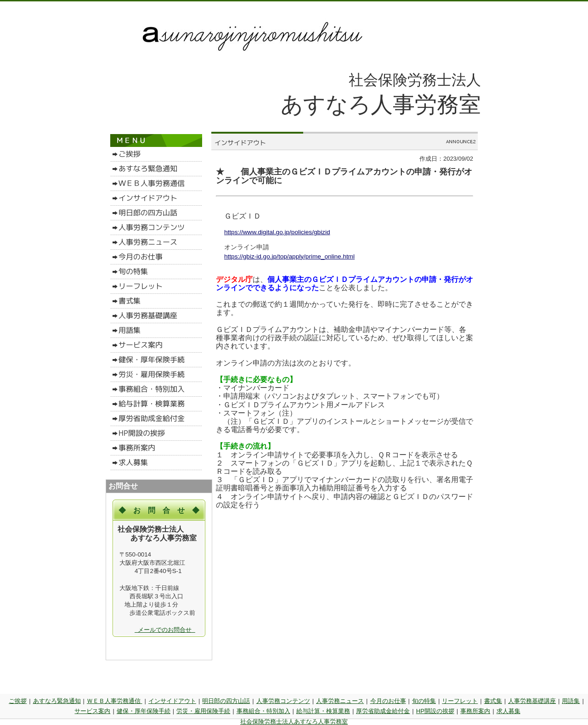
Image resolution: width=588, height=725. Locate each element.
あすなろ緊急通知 (57, 701)
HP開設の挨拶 (435, 711)
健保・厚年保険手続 (144, 711)
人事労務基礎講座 (532, 701)
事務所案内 (475, 711)
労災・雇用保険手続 (203, 711)
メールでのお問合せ (165, 630)
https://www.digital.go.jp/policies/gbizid (277, 232)
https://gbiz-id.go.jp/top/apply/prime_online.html (289, 256)
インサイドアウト (172, 701)
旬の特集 (424, 701)
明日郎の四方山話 (226, 701)
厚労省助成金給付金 (383, 711)
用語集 (571, 701)
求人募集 (509, 711)
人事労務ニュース (340, 701)
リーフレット (460, 701)
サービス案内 (92, 711)
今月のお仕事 (388, 701)
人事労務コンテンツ (283, 701)
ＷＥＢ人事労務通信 (115, 701)
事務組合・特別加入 (263, 711)
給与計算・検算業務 (323, 711)
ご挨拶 (18, 701)
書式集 (493, 701)
